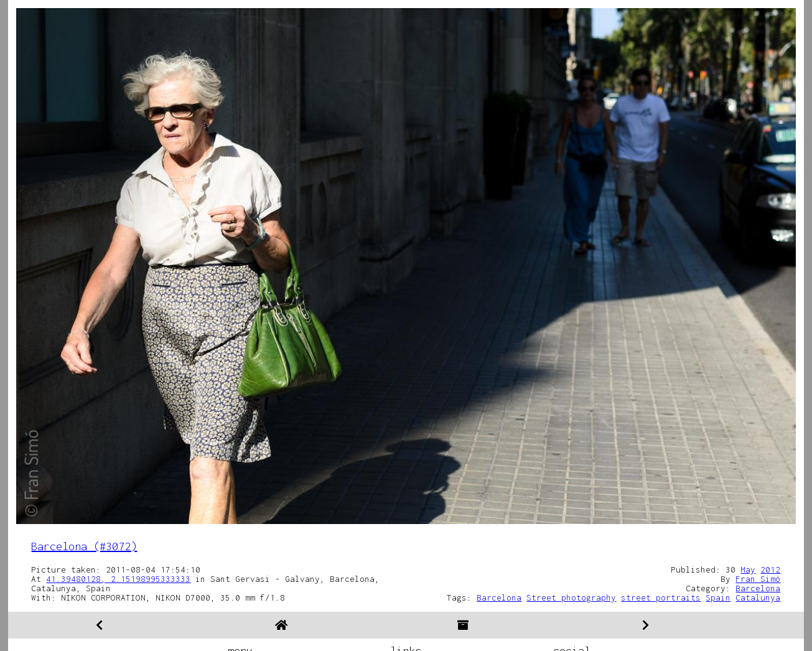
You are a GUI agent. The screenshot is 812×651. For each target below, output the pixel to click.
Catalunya (758, 597)
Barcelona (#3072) (84, 546)
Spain (718, 597)
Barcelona (758, 588)
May (748, 569)
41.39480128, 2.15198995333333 (118, 579)
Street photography (571, 597)
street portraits (661, 597)
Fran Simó (758, 579)
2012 (770, 569)
